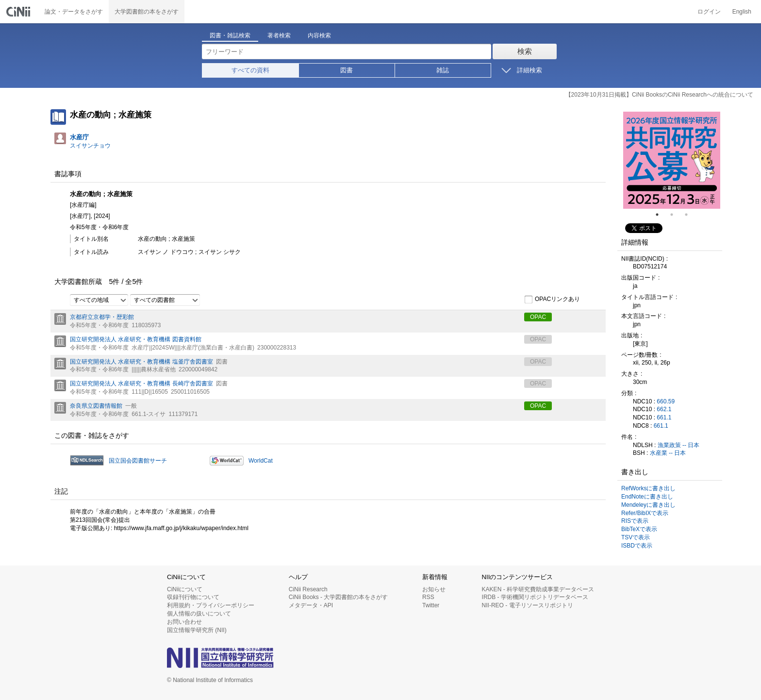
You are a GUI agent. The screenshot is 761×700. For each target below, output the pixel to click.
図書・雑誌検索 (230, 35)
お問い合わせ (184, 622)
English (742, 12)
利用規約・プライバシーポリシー (211, 605)
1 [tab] (661, 215)
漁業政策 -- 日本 (679, 445)
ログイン (709, 12)
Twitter (431, 605)
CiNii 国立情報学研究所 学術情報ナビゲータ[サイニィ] (19, 12)
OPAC (538, 317)
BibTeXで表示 (639, 529)
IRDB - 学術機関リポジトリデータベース (535, 597)
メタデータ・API (311, 605)
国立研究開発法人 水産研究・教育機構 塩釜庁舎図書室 (141, 362)
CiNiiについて (185, 589)
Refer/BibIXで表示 (645, 513)
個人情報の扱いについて (199, 614)
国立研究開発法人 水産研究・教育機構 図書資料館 (136, 339)
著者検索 (279, 35)
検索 (525, 51)
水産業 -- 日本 (668, 453)
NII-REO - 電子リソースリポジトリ (528, 605)
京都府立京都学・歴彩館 (102, 317)
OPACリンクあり (552, 300)
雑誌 (443, 70)
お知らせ (434, 589)
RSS (428, 597)
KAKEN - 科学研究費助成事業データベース (538, 589)
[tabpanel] (672, 160)
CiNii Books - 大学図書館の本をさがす (339, 597)
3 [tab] (690, 215)
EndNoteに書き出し (647, 497)
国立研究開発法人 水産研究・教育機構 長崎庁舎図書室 (141, 383)
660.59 (666, 401)
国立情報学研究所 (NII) (197, 630)
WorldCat (261, 461)
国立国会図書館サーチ (138, 461)
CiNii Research (308, 589)
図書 (347, 70)
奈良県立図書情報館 (96, 406)
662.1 (664, 409)
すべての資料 (250, 70)
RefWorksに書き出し (648, 488)
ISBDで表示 (637, 546)
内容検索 (319, 35)
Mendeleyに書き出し (648, 505)
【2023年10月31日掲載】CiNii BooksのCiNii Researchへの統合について (659, 95)
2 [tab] (676, 215)
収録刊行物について (193, 597)
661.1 (664, 417)
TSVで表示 (636, 537)
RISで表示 (635, 521)
